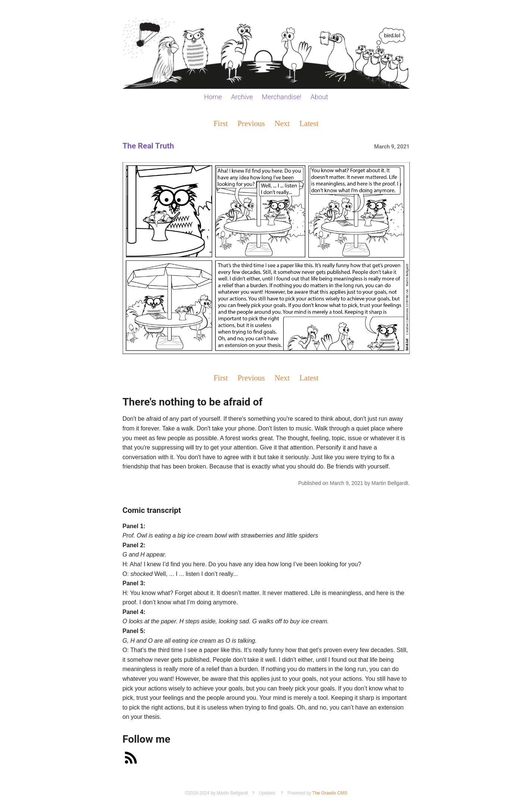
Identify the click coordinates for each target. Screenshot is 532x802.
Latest (309, 123)
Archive (242, 97)
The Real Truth (148, 146)
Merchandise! (281, 97)
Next (282, 123)
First (221, 123)
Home (213, 97)
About (319, 97)
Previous (251, 123)
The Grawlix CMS (330, 793)
